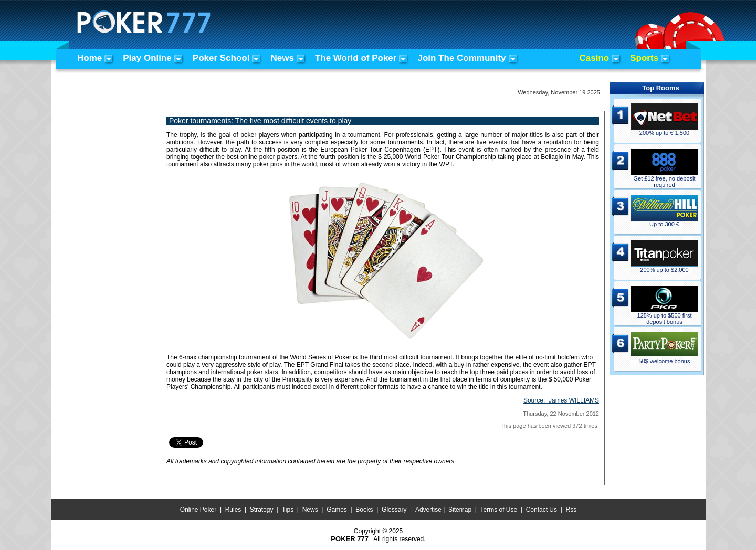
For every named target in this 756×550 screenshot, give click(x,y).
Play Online (147, 58)
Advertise (428, 510)
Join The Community (461, 58)
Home (90, 58)
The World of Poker (356, 58)
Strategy (262, 510)
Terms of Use (499, 510)
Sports (644, 58)
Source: (561, 400)
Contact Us (542, 510)
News (282, 58)
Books (364, 510)
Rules (233, 510)
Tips (288, 510)
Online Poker (198, 510)
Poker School (221, 58)
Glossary (394, 510)
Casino (595, 58)
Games (337, 510)
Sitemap (460, 510)
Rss (571, 510)
